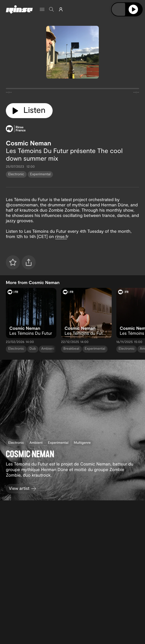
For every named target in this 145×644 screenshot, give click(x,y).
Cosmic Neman (29, 143)
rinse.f (61, 236)
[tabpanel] (72, 90)
